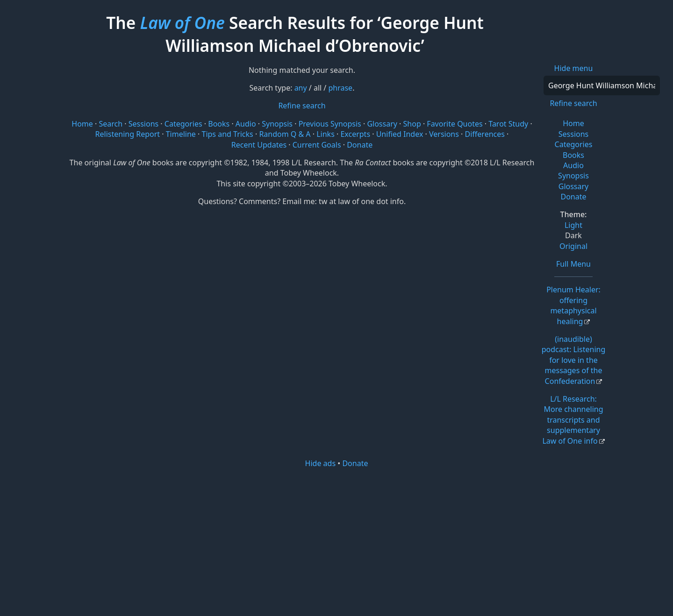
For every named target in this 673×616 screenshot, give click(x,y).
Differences (485, 134)
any (301, 88)
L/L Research (573, 420)
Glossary (574, 186)
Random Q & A (285, 134)
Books (573, 155)
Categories (574, 144)
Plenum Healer (573, 305)
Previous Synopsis (330, 124)
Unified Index (400, 134)
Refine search (573, 103)
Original (573, 246)
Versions (444, 134)
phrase (340, 88)
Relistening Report (128, 134)
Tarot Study (508, 124)
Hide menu (574, 68)
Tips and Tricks (227, 134)
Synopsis (573, 176)
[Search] (602, 85)
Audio (573, 165)
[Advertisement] (336, 541)
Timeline (181, 134)
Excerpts (355, 134)
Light (573, 225)
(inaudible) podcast (574, 360)
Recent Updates (259, 145)
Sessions (574, 134)
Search (111, 124)
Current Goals (317, 145)
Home (573, 123)
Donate (573, 197)
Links (326, 134)
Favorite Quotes (455, 124)
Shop (412, 124)
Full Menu (573, 264)
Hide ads (321, 463)
